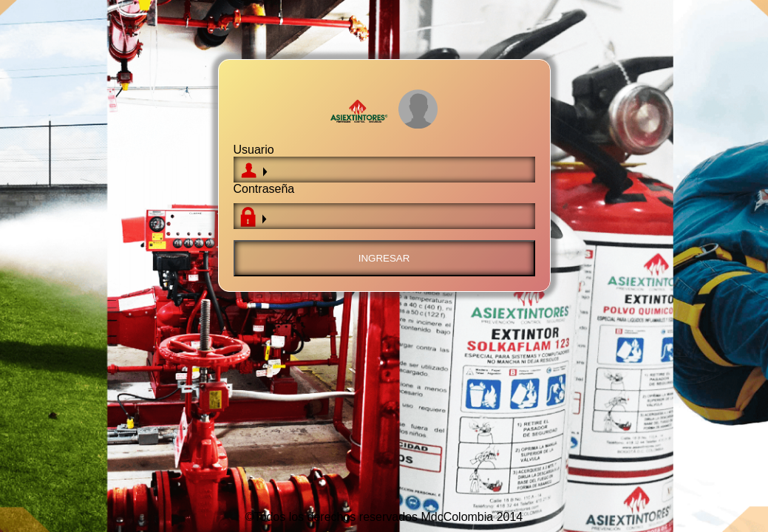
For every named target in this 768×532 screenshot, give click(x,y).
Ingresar (384, 258)
